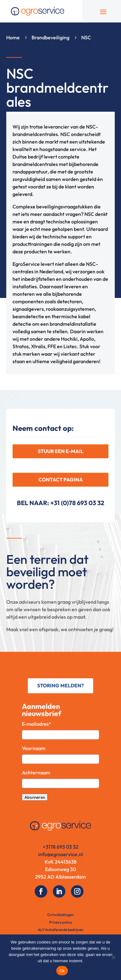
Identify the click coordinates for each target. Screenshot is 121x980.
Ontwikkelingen (61, 915)
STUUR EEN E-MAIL (61, 451)
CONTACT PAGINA (61, 480)
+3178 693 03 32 (61, 847)
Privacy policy (61, 922)
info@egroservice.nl (61, 854)
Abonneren (35, 797)
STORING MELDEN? (61, 685)
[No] (113, 957)
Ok (62, 971)
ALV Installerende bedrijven (61, 930)
